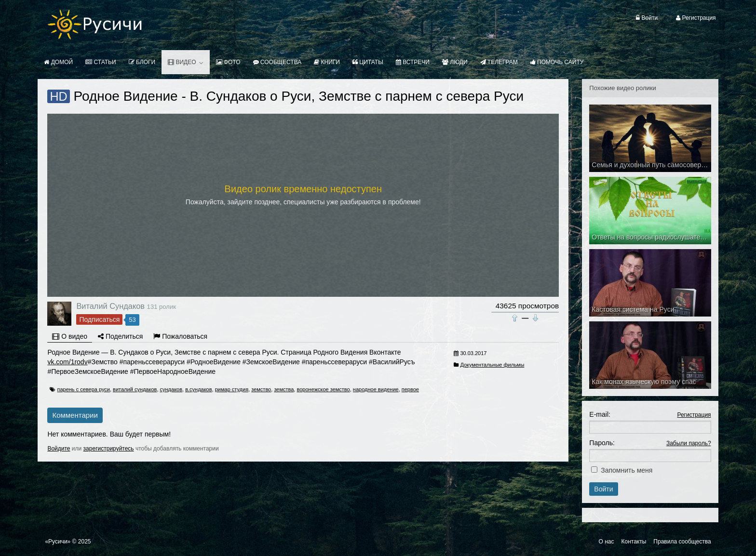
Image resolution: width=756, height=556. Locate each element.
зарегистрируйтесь (109, 449)
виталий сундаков (135, 389)
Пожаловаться (180, 336)
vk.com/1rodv (67, 362)
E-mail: (600, 414)
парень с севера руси (83, 389)
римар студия (232, 389)
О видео (70, 336)
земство (261, 389)
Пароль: (602, 443)
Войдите (59, 449)
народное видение (376, 389)
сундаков (171, 389)
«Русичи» (58, 542)
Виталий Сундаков (110, 306)
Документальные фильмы (492, 365)
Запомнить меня (627, 470)
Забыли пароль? (689, 443)
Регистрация (694, 415)
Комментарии (75, 415)
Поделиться (120, 336)
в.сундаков (198, 389)
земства (284, 389)
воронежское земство (323, 389)
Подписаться (99, 319)
